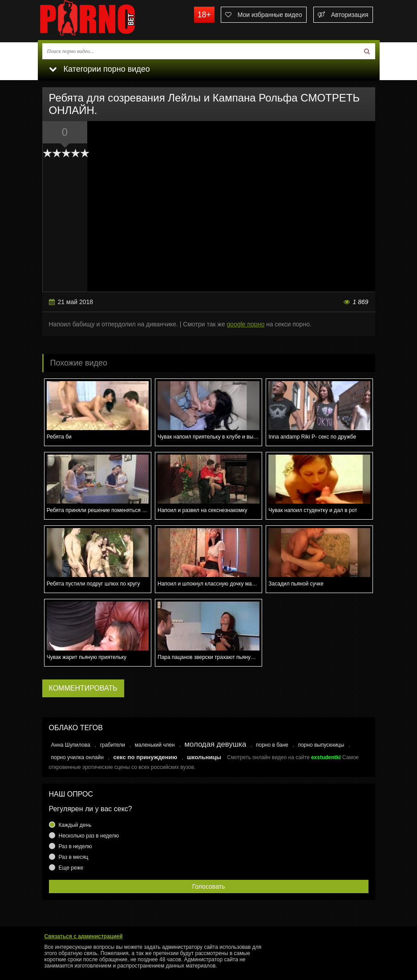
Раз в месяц (74, 857)
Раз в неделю (75, 846)
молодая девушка (215, 744)
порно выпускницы (321, 745)
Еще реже (71, 868)
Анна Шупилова (71, 745)
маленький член (155, 745)
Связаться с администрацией (84, 936)
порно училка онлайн (77, 757)
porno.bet (105, 20)
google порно (246, 324)
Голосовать (209, 886)
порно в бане (272, 745)
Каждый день (75, 825)
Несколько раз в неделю (89, 836)
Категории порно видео (99, 69)
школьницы (204, 757)
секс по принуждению (145, 757)
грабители (112, 745)
